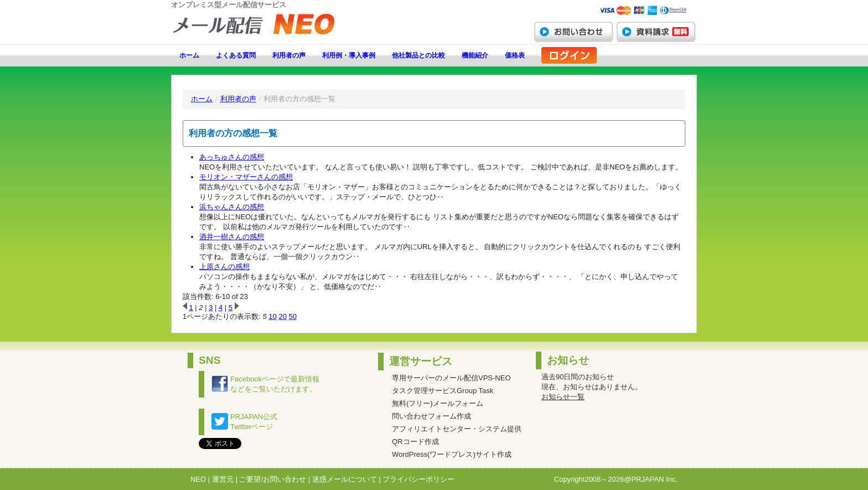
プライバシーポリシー (418, 479)
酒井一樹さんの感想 (232, 237)
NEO (198, 479)
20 (282, 316)
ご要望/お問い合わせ (273, 479)
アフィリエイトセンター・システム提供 (457, 429)
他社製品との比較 (418, 55)
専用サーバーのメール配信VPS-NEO (451, 378)
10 (272, 316)
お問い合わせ (573, 32)
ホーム (189, 55)
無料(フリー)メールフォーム (438, 403)
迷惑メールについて (345, 479)
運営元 (223, 479)
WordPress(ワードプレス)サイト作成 (452, 454)
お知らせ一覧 (563, 397)
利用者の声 (289, 55)
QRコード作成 (415, 442)
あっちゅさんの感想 (232, 157)
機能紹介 (475, 55)
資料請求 (656, 32)
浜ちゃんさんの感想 (232, 207)
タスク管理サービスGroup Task (443, 391)
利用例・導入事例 (349, 55)
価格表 (515, 55)
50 (293, 316)
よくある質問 (236, 55)
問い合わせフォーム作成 (432, 416)
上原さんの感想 (224, 267)
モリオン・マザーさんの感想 (246, 177)
